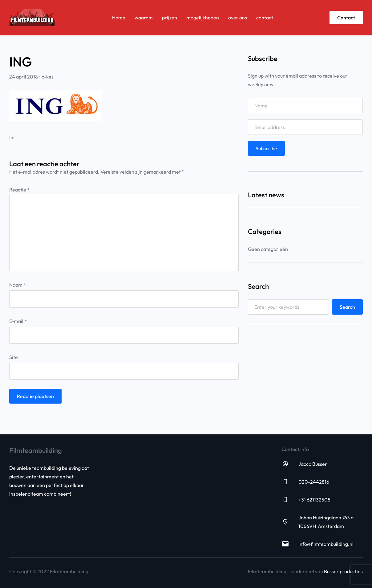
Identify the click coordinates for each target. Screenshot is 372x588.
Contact (346, 18)
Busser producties (343, 571)
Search (347, 307)
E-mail (18, 321)
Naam (18, 285)
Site (14, 357)
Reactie (19, 190)
